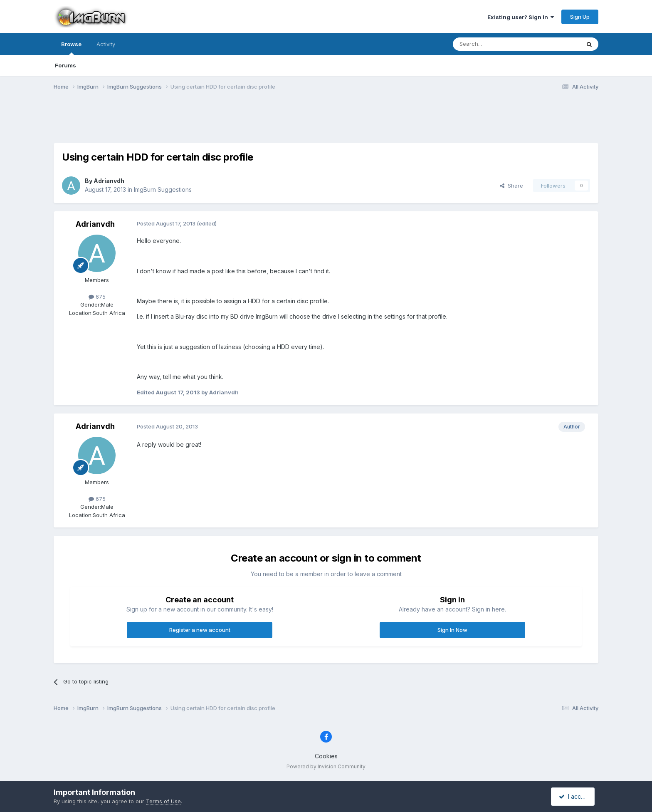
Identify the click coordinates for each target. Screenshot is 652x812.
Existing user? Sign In (521, 17)
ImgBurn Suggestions (163, 189)
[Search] (495, 44)
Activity (106, 44)
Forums (65, 65)
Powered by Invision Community (326, 766)
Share (511, 186)
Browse (71, 48)
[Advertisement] (326, 122)
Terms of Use (163, 801)
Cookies (326, 756)
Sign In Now (452, 630)
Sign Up (580, 17)
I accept (574, 796)
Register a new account (200, 630)
